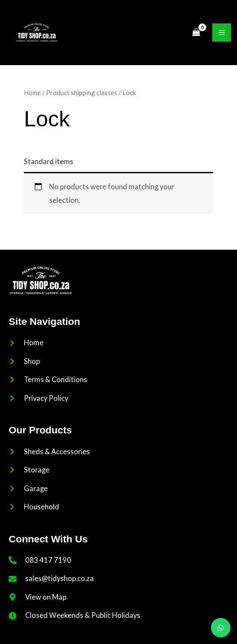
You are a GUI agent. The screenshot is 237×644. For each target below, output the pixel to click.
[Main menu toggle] (222, 33)
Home (32, 92)
